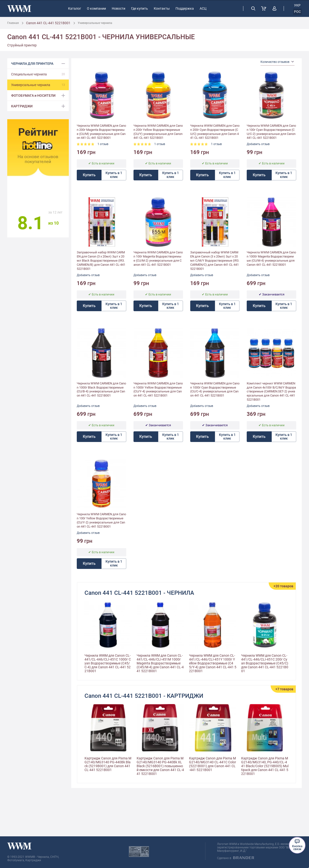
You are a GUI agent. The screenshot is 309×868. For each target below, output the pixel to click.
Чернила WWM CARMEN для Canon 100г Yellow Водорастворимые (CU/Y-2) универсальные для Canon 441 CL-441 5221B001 (101, 520)
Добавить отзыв (258, 144)
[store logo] (19, 9)
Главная (13, 23)
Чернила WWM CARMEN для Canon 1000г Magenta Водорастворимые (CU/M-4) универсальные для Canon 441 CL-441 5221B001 (271, 258)
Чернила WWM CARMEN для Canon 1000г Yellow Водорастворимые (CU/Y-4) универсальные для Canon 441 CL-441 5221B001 (158, 390)
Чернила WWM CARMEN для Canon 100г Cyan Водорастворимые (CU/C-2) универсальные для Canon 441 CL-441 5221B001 (271, 132)
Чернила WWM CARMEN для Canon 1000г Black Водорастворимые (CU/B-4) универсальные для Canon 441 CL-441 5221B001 (101, 390)
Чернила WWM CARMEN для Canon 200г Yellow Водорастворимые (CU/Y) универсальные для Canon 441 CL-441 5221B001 (158, 132)
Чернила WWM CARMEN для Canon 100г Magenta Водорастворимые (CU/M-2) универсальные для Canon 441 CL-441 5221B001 (158, 258)
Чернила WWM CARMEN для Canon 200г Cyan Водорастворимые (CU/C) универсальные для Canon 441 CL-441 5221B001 (215, 132)
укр (297, 5)
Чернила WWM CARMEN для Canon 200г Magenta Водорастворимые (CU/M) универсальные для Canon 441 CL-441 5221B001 (101, 132)
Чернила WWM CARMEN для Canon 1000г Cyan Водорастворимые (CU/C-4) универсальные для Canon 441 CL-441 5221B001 (215, 390)
